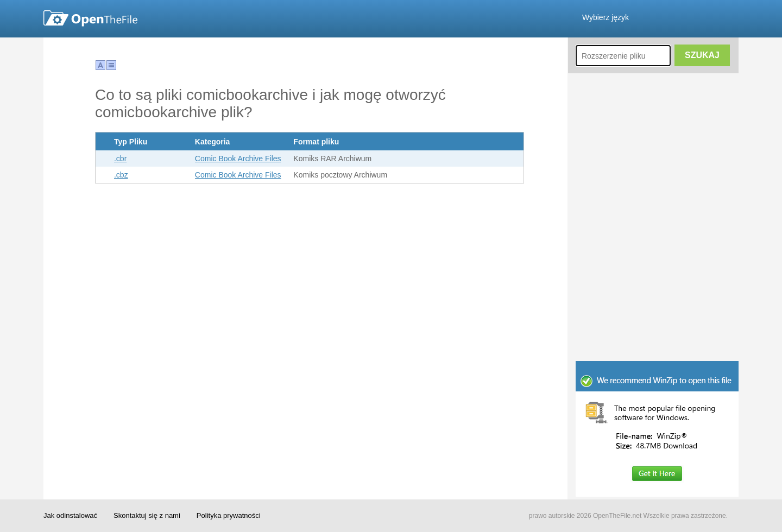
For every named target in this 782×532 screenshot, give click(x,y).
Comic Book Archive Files (238, 159)
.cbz (121, 175)
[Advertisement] (657, 288)
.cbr (120, 159)
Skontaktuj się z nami (147, 515)
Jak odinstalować (70, 515)
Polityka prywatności (229, 515)
